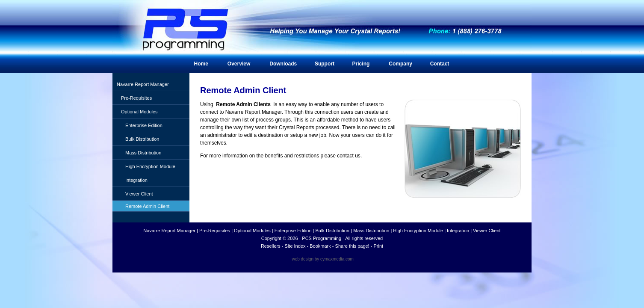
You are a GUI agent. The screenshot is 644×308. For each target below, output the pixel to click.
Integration (136, 180)
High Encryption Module (150, 166)
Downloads (283, 64)
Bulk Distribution (142, 139)
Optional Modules (139, 112)
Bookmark (320, 246)
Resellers (271, 246)
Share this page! (352, 246)
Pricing (361, 64)
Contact (440, 64)
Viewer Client (139, 194)
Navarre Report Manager (143, 84)
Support (325, 64)
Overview (239, 64)
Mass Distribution (143, 153)
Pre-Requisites (136, 98)
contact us (349, 156)
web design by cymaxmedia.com (323, 259)
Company (400, 64)
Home (201, 64)
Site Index (295, 246)
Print (378, 246)
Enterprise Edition (144, 125)
